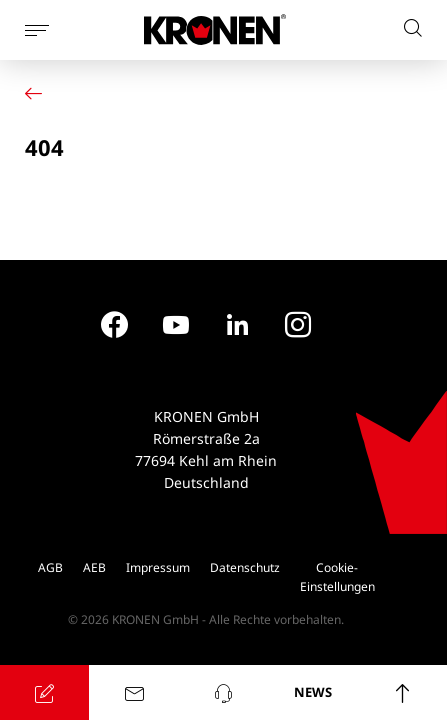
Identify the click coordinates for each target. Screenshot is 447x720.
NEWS (313, 692)
